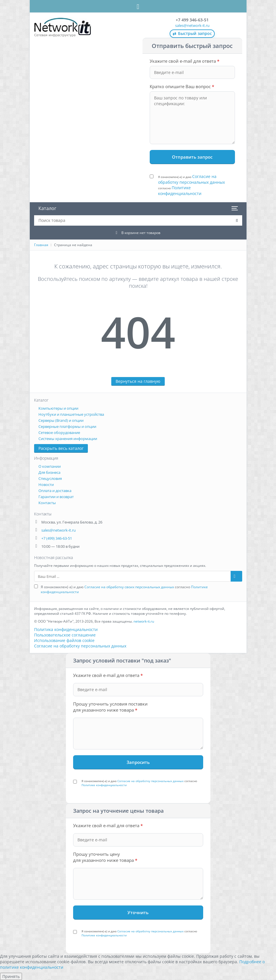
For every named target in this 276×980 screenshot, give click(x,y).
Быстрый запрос (192, 34)
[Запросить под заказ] (138, 762)
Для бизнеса (49, 472)
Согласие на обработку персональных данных (191, 179)
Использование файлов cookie (64, 640)
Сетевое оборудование (59, 433)
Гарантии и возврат (56, 497)
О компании (50, 466)
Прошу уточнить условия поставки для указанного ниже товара (110, 707)
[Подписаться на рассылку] (236, 576)
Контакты (47, 503)
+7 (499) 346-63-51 (57, 538)
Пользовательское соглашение (65, 635)
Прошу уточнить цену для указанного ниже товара (105, 857)
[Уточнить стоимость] (138, 912)
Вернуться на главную (138, 381)
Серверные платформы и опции (67, 426)
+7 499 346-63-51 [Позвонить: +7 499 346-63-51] (192, 20)
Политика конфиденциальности (66, 629)
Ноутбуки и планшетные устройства (71, 414)
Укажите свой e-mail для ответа (185, 61)
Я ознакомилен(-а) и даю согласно (124, 589)
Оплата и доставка (55, 491)
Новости (46, 485)
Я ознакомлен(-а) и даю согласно (191, 185)
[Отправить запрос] (192, 157)
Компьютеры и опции (58, 408)
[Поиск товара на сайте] (237, 220)
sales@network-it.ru (192, 25)
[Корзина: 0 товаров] (138, 233)
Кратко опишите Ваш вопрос (182, 86)
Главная (41, 245)
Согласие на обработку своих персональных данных (129, 587)
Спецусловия (50, 478)
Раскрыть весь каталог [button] (61, 448)
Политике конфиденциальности (180, 191)
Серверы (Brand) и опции (61, 420)
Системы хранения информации (68, 439)
